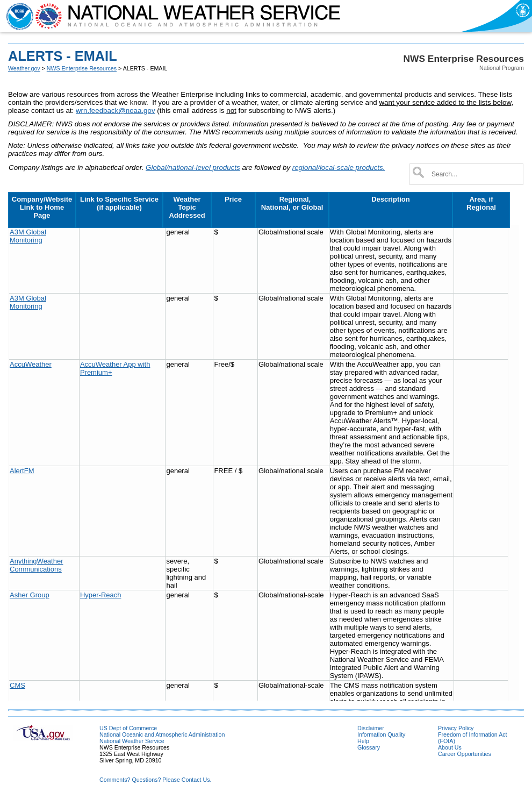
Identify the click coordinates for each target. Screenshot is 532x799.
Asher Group (30, 595)
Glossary (369, 747)
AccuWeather (31, 364)
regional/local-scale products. (339, 167)
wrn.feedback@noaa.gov (116, 110)
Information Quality (381, 734)
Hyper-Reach (101, 595)
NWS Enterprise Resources (82, 68)
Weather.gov (24, 68)
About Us (450, 747)
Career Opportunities (465, 754)
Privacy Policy (456, 728)
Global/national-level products (193, 167)
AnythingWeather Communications (37, 565)
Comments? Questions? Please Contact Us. (155, 780)
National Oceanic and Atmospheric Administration (162, 734)
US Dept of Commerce (128, 728)
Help (363, 741)
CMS (17, 685)
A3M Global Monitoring (28, 236)
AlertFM (22, 471)
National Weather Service (132, 741)
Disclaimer (371, 728)
